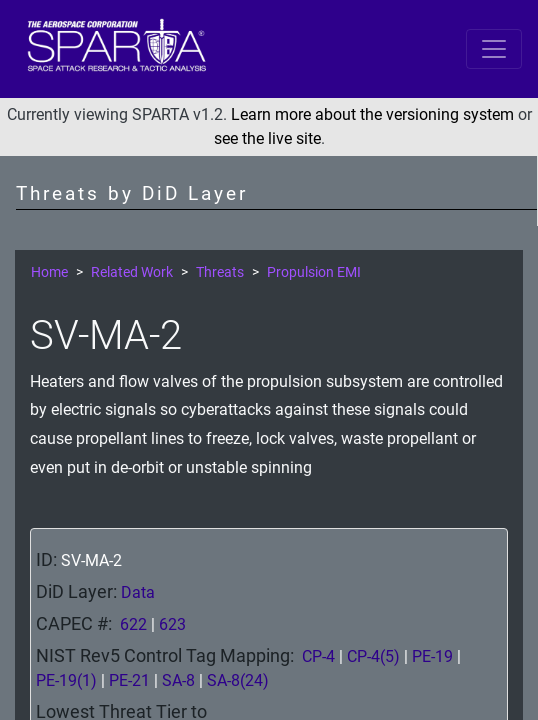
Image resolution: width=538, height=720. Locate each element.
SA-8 (178, 680)
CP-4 (318, 656)
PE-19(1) (66, 680)
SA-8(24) (238, 680)
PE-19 (432, 656)
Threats (220, 272)
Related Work (132, 272)
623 (172, 624)
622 (133, 624)
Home (49, 272)
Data (138, 592)
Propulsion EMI (314, 272)
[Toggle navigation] (494, 49)
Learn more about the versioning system (372, 114)
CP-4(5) (373, 656)
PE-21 (129, 680)
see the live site (267, 138)
